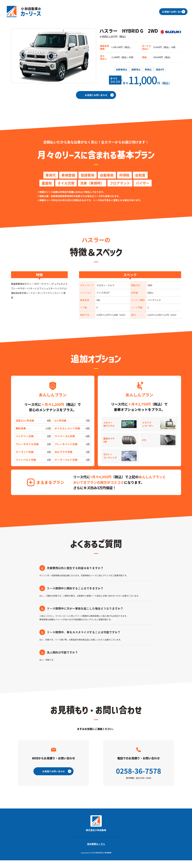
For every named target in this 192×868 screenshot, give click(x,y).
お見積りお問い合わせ (169, 12)
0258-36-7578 (139, 776)
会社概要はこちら (96, 852)
